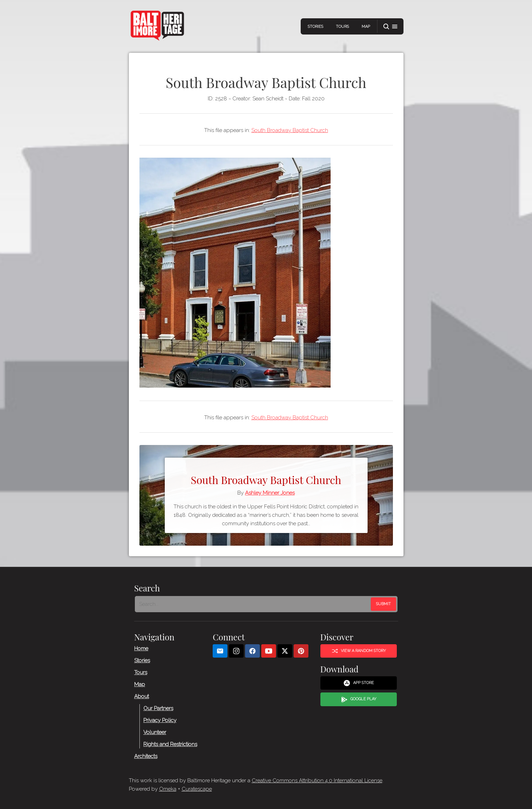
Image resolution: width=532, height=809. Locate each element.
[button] (390, 27)
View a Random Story (358, 651)
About (142, 696)
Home (141, 648)
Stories (315, 27)
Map (366, 27)
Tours (342, 27)
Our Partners (158, 708)
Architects (146, 756)
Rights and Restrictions (170, 744)
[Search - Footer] (254, 604)
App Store (359, 683)
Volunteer (155, 732)
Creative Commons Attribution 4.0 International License (317, 780)
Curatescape (197, 789)
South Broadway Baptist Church (290, 130)
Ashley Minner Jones (270, 493)
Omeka (168, 789)
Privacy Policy (160, 720)
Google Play (358, 700)
